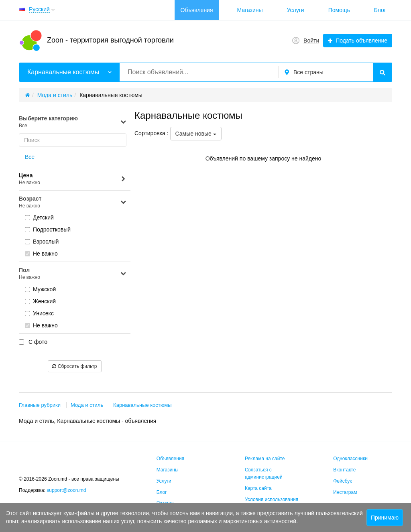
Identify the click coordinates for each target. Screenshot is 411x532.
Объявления (197, 10)
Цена (73, 179)
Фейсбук (342, 481)
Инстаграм (345, 492)
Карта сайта (258, 488)
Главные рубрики (40, 405)
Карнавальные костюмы (142, 405)
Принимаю (385, 518)
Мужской (40, 289)
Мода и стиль (87, 405)
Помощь (339, 10)
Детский (39, 217)
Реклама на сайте (265, 459)
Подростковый (48, 229)
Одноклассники (350, 459)
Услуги (296, 10)
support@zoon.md (67, 490)
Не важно (41, 254)
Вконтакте (344, 470)
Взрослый (42, 242)
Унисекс (39, 313)
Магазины (250, 10)
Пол (73, 274)
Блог (380, 10)
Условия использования (272, 500)
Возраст (73, 202)
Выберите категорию (73, 122)
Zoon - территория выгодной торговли (110, 40)
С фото (33, 342)
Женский (40, 301)
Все (30, 157)
